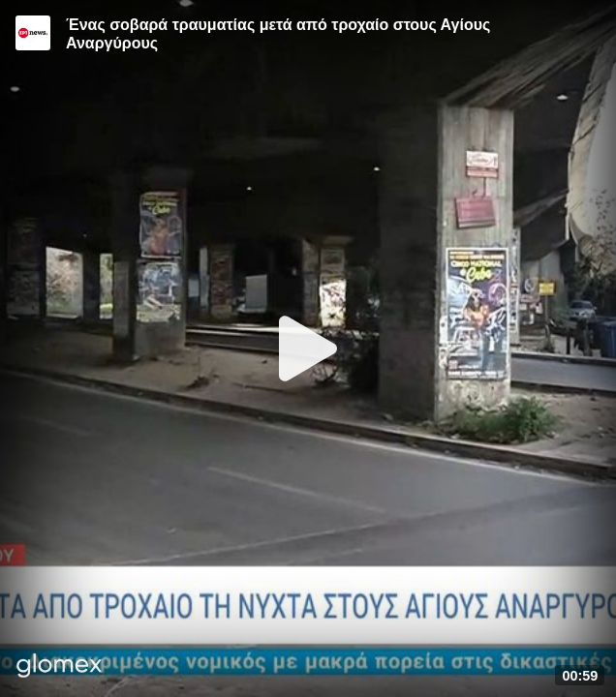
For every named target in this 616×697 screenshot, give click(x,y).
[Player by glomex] (60, 667)
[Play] (308, 348)
